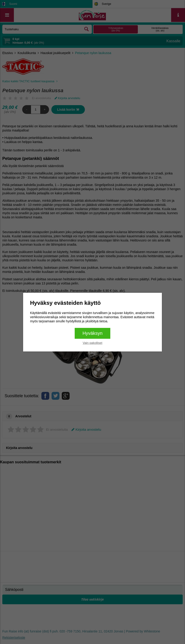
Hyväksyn (93, 333)
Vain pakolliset (93, 343)
